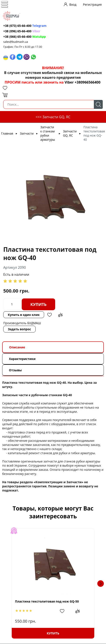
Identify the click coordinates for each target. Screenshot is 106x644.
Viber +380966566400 (82, 82)
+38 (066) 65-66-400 (17, 37)
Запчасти (27, 133)
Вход (73, 4)
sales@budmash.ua (16, 42)
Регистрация (92, 4)
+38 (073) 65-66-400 (17, 26)
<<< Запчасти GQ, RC (53, 117)
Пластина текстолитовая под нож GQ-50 (47, 601)
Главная (7, 133)
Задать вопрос (19, 329)
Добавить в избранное (50, 315)
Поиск (98, 104)
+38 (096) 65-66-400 (17, 31)
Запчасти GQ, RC (70, 133)
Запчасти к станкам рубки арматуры (48, 133)
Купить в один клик (24, 315)
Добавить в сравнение (60, 315)
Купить (38, 304)
